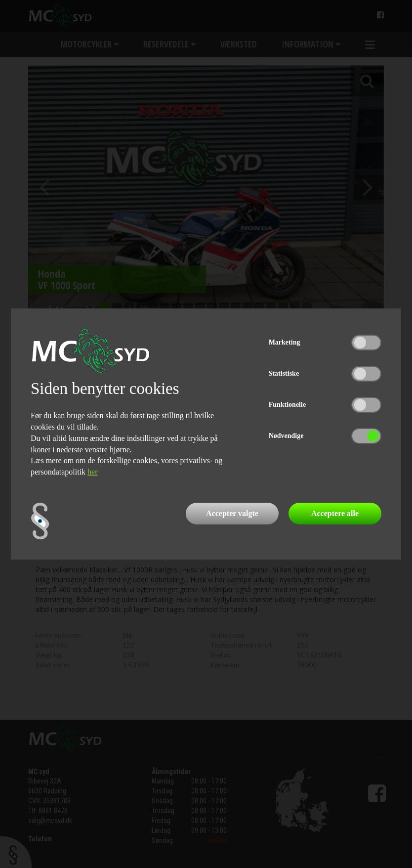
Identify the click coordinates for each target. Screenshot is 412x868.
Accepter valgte (232, 513)
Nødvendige (286, 436)
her (92, 472)
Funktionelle (287, 405)
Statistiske (284, 373)
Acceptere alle (335, 513)
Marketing (285, 342)
